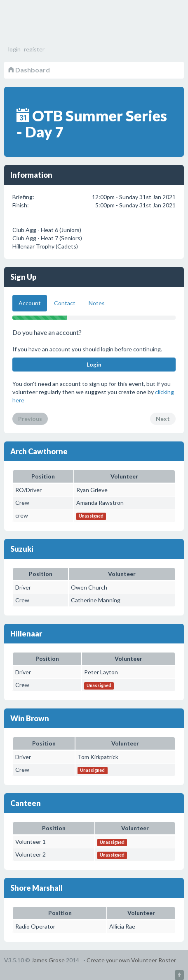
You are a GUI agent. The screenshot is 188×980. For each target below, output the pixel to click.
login (14, 49)
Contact (65, 303)
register (34, 49)
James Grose (48, 960)
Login (94, 364)
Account (30, 303)
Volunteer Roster (49, 25)
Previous (30, 419)
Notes (97, 303)
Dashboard (29, 70)
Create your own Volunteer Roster (131, 960)
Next (163, 419)
